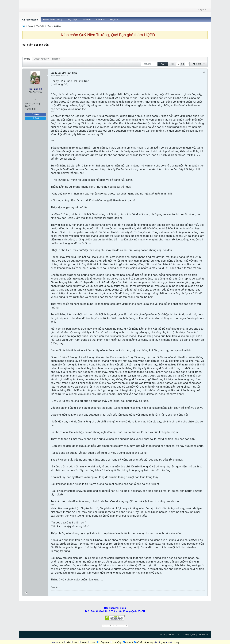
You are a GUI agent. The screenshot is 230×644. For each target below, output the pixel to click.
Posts (27, 59)
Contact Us (174, 635)
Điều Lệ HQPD (189, 635)
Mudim (55, 642)
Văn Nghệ (40, 26)
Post (35, 118)
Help (162, 635)
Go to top (203, 635)
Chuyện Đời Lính (54, 26)
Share (35, 114)
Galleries (86, 20)
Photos (56, 59)
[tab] (27, 59)
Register (114, 20)
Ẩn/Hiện (169, 642)
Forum (31, 26)
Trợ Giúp (72, 20)
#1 (204, 72)
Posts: (28, 109)
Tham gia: (30, 103)
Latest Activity (41, 59)
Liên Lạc (101, 20)
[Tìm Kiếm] (154, 64)
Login (202, 10)
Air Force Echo (30, 20)
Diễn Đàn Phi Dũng (53, 20)
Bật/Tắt (157, 642)
